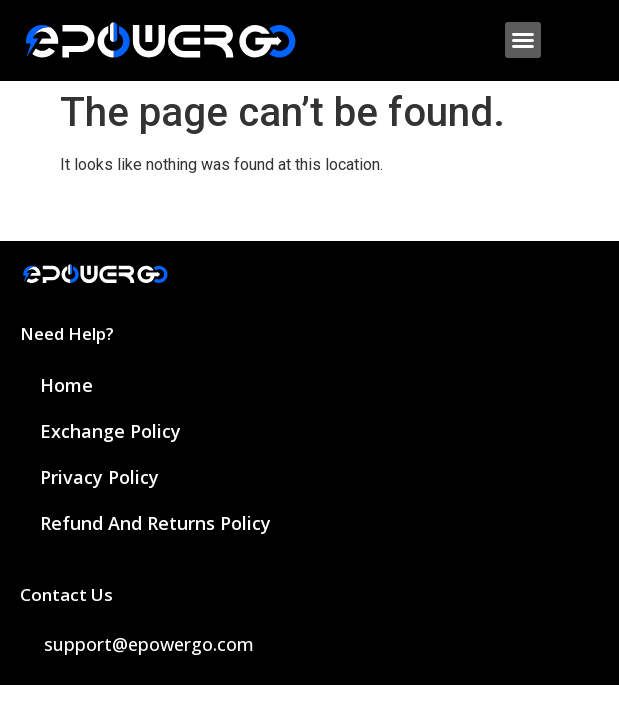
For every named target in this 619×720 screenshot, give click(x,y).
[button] (523, 40)
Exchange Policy (110, 431)
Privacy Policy (99, 477)
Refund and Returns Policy (155, 523)
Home (66, 385)
